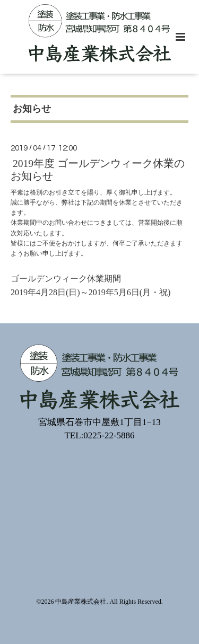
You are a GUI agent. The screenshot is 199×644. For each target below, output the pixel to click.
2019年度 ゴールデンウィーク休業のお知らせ (98, 170)
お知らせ (32, 109)
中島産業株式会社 (81, 602)
